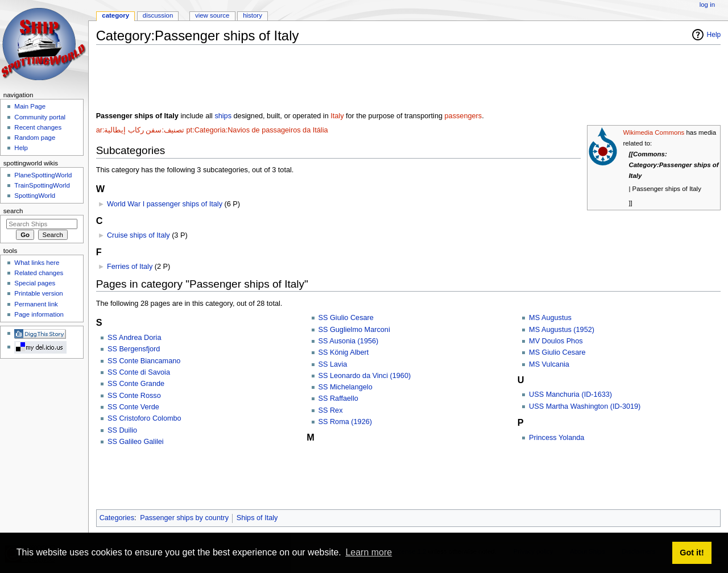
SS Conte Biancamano (144, 361)
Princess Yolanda (557, 438)
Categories (117, 518)
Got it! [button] (692, 553)
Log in (707, 5)
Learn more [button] (369, 552)
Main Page (30, 106)
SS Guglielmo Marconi (354, 330)
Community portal (40, 117)
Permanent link (36, 304)
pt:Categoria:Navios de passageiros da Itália (257, 130)
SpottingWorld (35, 196)
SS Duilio (122, 430)
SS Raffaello (338, 398)
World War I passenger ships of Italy (165, 204)
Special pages (35, 283)
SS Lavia (333, 364)
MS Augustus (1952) (562, 330)
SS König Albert (344, 352)
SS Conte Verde (133, 407)
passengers (464, 116)
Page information (39, 314)
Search (13, 211)
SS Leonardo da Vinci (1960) (365, 376)
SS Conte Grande (136, 384)
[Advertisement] (303, 79)
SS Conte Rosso (134, 396)
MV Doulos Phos (556, 341)
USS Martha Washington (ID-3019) (585, 406)
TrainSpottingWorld (42, 185)
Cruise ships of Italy (138, 235)
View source (212, 15)
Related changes (39, 273)
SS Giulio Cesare (346, 318)
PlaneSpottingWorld (43, 175)
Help (714, 35)
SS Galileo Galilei (136, 442)
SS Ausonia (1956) (349, 341)
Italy (337, 116)
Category (115, 15)
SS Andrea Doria (135, 338)
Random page (35, 138)
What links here (37, 263)
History (253, 15)
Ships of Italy (257, 518)
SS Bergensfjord (134, 349)
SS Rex (331, 410)
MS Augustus (550, 318)
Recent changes (38, 127)
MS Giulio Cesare (557, 352)
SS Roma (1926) (346, 422)
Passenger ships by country (184, 518)
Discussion (158, 15)
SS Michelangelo (346, 387)
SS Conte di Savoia (139, 372)
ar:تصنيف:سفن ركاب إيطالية (140, 130)
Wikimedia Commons (653, 132)
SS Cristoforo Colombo (144, 418)
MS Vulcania (549, 364)
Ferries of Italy (130, 267)
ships (223, 116)
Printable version (38, 293)
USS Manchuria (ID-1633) (570, 395)
